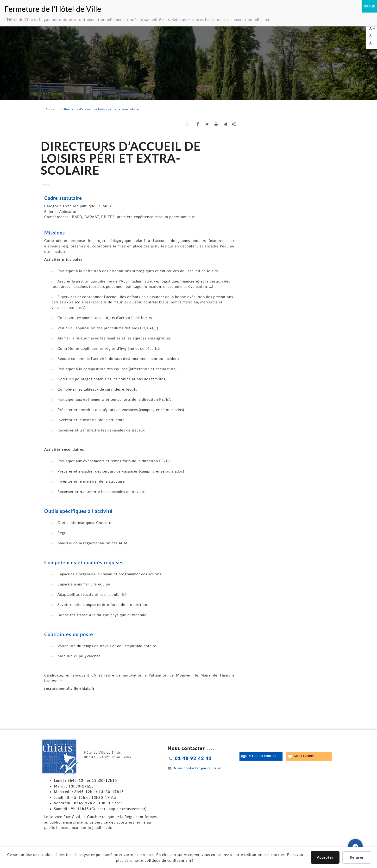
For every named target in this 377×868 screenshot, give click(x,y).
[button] (225, 124)
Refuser (357, 857)
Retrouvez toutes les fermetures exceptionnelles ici (220, 19)
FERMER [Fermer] (369, 6)
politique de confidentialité (169, 860)
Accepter (325, 857)
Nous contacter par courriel (194, 768)
